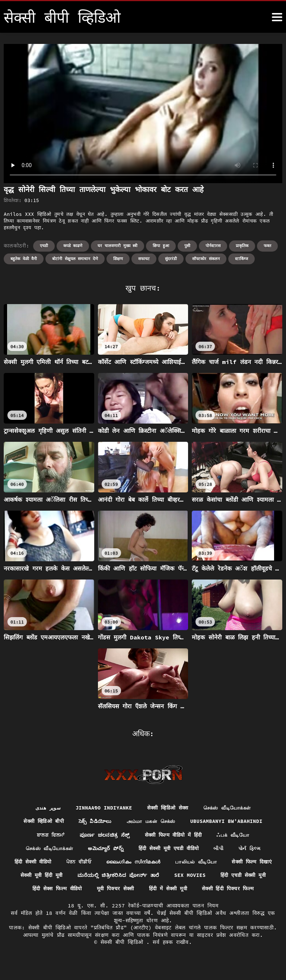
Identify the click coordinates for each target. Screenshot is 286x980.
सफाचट (144, 259)
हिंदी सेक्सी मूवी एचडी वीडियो (170, 849)
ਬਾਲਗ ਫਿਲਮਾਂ (47, 836)
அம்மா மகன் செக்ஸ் (151, 822)
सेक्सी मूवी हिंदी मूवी (98, 877)
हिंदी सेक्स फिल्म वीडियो (119, 890)
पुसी (187, 246)
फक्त (267, 246)
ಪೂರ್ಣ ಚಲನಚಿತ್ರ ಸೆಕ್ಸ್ (102, 836)
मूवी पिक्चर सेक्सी (181, 890)
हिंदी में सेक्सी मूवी (236, 890)
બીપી (223, 849)
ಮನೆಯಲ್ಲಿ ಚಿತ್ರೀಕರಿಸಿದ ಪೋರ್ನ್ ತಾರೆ (178, 877)
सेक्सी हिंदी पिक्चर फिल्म (143, 904)
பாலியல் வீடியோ (228, 863)
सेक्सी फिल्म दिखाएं (40, 877)
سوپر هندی (44, 808)
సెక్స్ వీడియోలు (93, 822)
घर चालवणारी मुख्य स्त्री (117, 246)
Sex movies (251, 877)
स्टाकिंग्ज (241, 259)
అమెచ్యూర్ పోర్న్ (104, 849)
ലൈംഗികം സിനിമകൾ (162, 863)
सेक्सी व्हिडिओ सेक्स (167, 808)
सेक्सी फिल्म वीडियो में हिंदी (173, 836)
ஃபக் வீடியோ (236, 836)
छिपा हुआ (161, 246)
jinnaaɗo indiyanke (101, 808)
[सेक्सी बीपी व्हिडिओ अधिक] (277, 17)
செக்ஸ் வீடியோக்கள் (230, 808)
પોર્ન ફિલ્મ (255, 849)
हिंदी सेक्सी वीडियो (55, 863)
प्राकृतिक (242, 246)
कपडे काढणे (73, 246)
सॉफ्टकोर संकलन (206, 259)
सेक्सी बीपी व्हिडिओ (123, 958)
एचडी (44, 246)
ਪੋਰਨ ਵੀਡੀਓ (104, 863)
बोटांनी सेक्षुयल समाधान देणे (75, 259)
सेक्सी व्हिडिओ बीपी (39, 822)
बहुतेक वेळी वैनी (24, 259)
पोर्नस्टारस (213, 246)
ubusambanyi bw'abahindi (230, 822)
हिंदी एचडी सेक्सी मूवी (54, 890)
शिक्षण (118, 259)
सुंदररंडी (171, 259)
